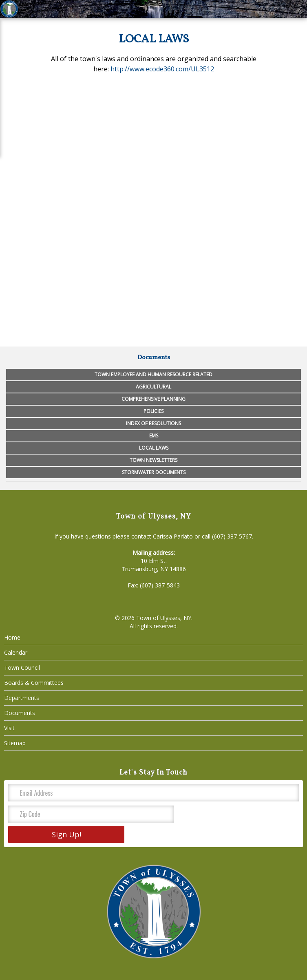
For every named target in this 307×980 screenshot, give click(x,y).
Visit (9, 728)
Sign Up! (66, 834)
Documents (20, 713)
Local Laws (154, 448)
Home (12, 637)
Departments (22, 698)
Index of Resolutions (153, 423)
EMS (154, 436)
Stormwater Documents (154, 472)
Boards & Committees (34, 683)
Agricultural (153, 387)
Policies (153, 411)
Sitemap (15, 743)
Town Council (22, 668)
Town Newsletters (153, 460)
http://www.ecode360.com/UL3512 (162, 69)
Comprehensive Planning (153, 399)
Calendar (16, 652)
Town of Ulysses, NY (164, 618)
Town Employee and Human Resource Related (153, 374)
